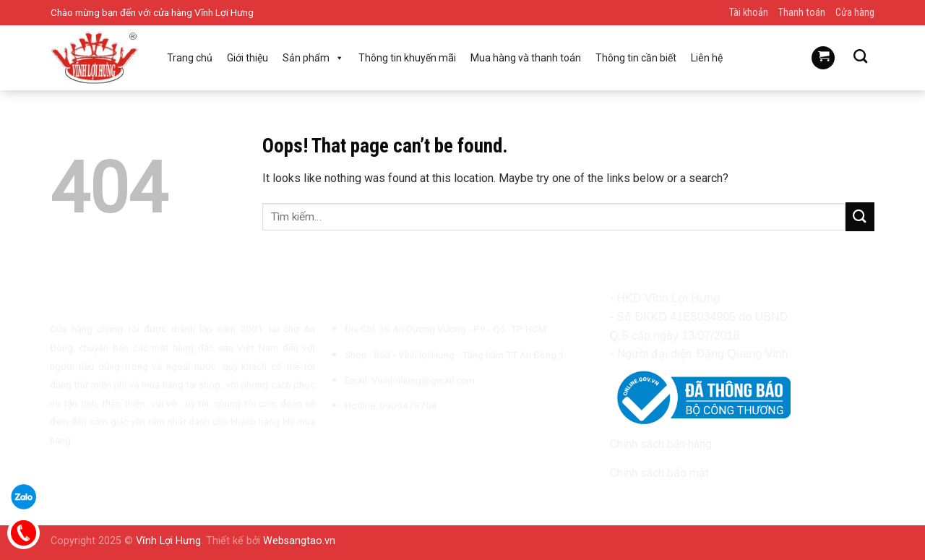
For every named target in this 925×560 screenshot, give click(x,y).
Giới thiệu (248, 58)
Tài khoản (749, 13)
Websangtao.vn (299, 541)
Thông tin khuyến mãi (407, 58)
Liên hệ (707, 58)
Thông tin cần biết (636, 58)
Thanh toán (802, 13)
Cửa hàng (855, 13)
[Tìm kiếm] (860, 56)
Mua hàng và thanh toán (526, 58)
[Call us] (409, 439)
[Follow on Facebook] (338, 439)
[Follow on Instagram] (356, 439)
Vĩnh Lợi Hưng (168, 541)
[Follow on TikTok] (374, 439)
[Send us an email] (392, 439)
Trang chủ (190, 58)
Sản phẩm (313, 58)
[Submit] (860, 216)
